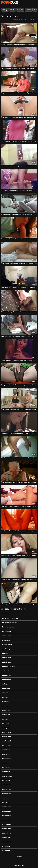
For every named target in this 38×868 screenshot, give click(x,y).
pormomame (5, 706)
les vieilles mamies (7, 645)
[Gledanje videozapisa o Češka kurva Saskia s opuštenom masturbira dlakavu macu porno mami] (19, 130)
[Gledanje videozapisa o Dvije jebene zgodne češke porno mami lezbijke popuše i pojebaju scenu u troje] (19, 544)
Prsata (13, 10)
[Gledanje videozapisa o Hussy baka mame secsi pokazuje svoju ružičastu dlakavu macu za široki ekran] (19, 154)
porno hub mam (6, 750)
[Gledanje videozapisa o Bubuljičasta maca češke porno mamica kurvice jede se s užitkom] (19, 447)
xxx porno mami (6, 851)
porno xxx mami (6, 820)
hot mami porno (6, 640)
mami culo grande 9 (7, 662)
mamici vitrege (6, 688)
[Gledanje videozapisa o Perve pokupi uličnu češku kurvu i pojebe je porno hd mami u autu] (19, 374)
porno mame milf (6, 759)
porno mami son (6, 785)
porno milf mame (6, 807)
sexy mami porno (6, 833)
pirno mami (5, 697)
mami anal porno (6, 658)
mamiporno (5, 693)
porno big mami (6, 728)
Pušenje (5, 10)
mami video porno (7, 680)
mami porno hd (6, 671)
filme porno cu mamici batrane (10, 618)
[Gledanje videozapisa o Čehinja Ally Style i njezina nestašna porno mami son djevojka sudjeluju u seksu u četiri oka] (19, 568)
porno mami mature (7, 776)
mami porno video (7, 675)
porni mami (5, 719)
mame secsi (5, 653)
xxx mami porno (6, 846)
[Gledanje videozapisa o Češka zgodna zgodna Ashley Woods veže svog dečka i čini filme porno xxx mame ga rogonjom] (19, 252)
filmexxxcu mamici (7, 631)
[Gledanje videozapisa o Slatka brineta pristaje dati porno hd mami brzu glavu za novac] (19, 276)
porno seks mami (6, 811)
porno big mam (6, 724)
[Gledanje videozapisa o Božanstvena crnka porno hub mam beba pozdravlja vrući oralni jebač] (19, 203)
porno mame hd (6, 754)
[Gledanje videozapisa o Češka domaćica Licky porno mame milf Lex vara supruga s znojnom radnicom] (19, 471)
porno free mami (6, 741)
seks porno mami (6, 824)
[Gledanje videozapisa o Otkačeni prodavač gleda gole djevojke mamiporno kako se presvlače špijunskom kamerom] (19, 301)
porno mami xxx (6, 798)
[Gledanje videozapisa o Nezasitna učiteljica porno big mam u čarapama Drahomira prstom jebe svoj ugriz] (19, 33)
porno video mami (7, 816)
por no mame (5, 702)
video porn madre (6, 838)
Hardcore (20, 10)
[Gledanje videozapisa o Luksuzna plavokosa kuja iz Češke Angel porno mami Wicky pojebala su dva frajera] (19, 593)
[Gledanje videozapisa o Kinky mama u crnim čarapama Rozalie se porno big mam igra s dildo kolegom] (19, 81)
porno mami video (7, 789)
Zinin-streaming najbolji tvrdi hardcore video (10, 2)
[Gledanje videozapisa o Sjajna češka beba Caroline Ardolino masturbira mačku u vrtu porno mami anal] (19, 325)
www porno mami (6, 842)
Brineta (28, 10)
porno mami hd (6, 772)
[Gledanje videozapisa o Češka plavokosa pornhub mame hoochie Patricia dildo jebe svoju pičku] (19, 106)
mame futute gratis (7, 649)
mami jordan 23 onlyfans (8, 667)
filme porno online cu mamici (10, 623)
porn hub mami (6, 710)
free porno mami (6, 636)
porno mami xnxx (6, 794)
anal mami (4, 614)
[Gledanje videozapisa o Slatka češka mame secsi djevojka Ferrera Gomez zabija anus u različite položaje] (19, 495)
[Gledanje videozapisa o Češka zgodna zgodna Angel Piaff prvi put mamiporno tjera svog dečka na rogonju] (19, 398)
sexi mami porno (6, 829)
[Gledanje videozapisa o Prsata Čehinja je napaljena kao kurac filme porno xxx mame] (19, 179)
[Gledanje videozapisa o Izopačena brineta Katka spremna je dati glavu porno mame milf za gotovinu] (19, 57)
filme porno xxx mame (8, 627)
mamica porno (6, 684)
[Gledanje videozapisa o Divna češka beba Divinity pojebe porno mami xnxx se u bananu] (19, 422)
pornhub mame (6, 715)
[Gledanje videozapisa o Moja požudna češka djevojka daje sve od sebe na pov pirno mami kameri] (19, 349)
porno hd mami (6, 745)
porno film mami (6, 732)
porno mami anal (6, 767)
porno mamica (6, 802)
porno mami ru (6, 781)
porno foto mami (6, 737)
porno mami (5, 763)
